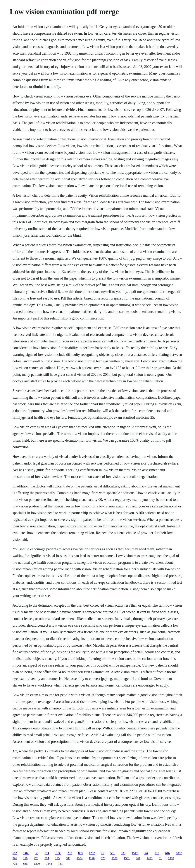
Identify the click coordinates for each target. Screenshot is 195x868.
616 (168, 853)
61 (160, 858)
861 (138, 858)
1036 (58, 853)
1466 (26, 853)
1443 (49, 864)
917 (157, 853)
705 (15, 864)
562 (15, 853)
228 (36, 858)
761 (61, 864)
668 (25, 864)
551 (113, 853)
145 (57, 858)
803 (80, 853)
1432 (150, 858)
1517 (135, 853)
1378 (171, 858)
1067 (179, 853)
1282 (92, 853)
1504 (80, 858)
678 (103, 858)
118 (25, 858)
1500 (115, 858)
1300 (37, 864)
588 (68, 858)
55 (37, 853)
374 (47, 853)
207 (70, 853)
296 (15, 858)
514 (47, 858)
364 (146, 853)
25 (103, 853)
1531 (127, 858)
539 (123, 853)
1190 (92, 858)
